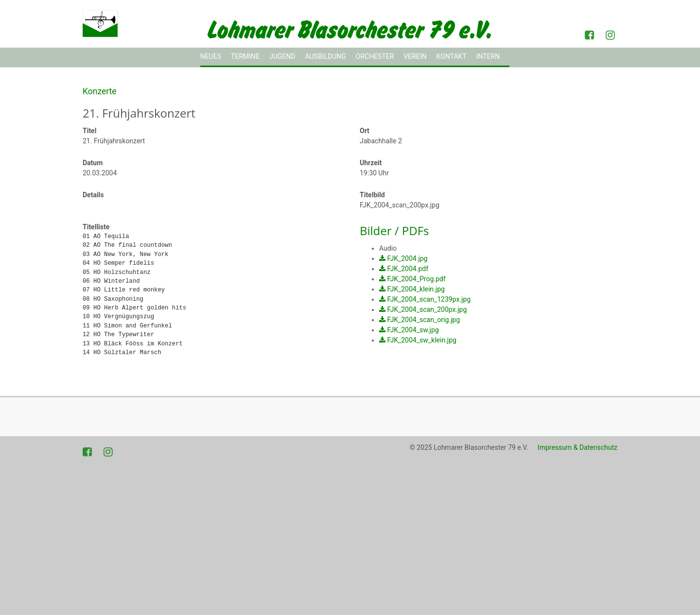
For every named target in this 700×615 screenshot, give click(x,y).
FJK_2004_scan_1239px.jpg (429, 299)
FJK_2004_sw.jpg (413, 330)
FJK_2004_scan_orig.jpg (423, 320)
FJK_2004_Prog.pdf (416, 279)
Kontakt (452, 56)
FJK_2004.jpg (407, 258)
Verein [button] (415, 56)
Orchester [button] (375, 56)
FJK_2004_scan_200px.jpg (427, 309)
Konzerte (100, 91)
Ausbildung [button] (325, 56)
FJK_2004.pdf (408, 269)
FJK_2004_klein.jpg (416, 289)
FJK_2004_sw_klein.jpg (421, 340)
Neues (211, 56)
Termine (245, 56)
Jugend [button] (282, 56)
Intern (488, 56)
